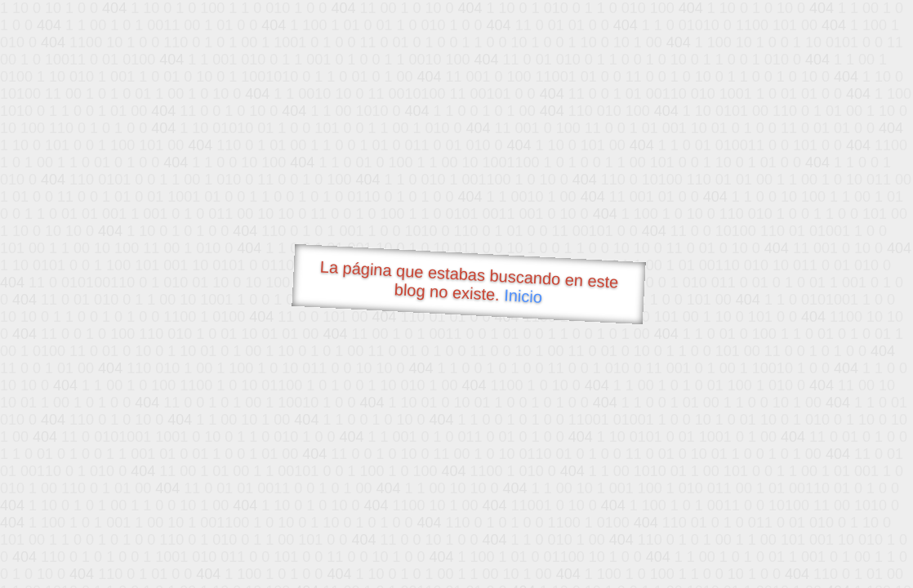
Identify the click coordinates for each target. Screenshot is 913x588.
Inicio (523, 296)
